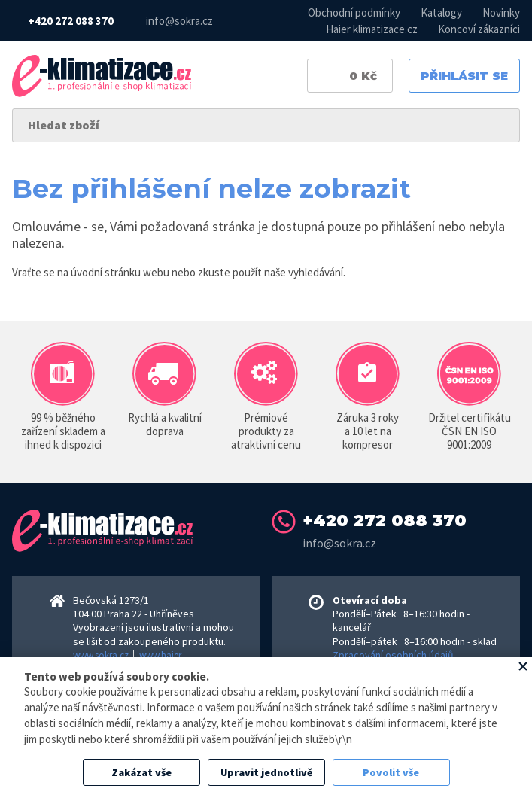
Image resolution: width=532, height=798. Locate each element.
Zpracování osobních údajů (393, 655)
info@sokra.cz (179, 21)
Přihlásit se (464, 76)
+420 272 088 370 (71, 21)
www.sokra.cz (101, 655)
